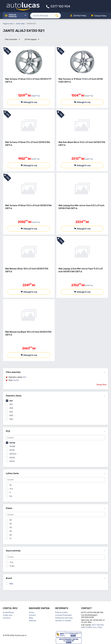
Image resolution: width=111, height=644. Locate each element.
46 (11, 520)
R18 (11, 408)
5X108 (12, 446)
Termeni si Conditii (63, 621)
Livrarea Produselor (63, 615)
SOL (101, 627)
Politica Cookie (61, 612)
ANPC (84, 627)
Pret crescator (12, 39)
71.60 (12, 566)
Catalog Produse (13, 16)
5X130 (14, 380)
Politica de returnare (64, 618)
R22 (11, 419)
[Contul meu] (78, 16)
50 (11, 524)
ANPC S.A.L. (93, 627)
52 (11, 527)
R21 (17, 377)
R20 (11, 415)
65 (11, 535)
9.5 (11, 496)
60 (11, 531)
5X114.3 (13, 454)
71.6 (11, 562)
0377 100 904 (60, 6)
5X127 (12, 461)
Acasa (32, 612)
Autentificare (8, 612)
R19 (11, 412)
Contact (32, 615)
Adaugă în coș (30, 102)
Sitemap (32, 621)
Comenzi (7, 618)
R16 (11, 404)
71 (10, 539)
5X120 (12, 458)
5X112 (12, 450)
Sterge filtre (102, 385)
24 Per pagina (32, 39)
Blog (31, 618)
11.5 (11, 489)
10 (10, 485)
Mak (11, 583)
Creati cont (8, 615)
